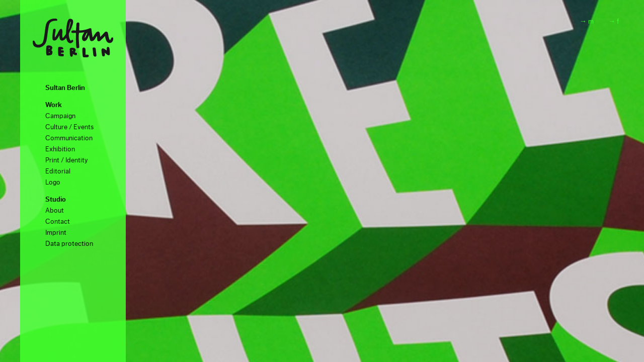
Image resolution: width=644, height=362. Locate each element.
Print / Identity (67, 160)
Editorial (58, 171)
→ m (587, 22)
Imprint (56, 233)
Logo (53, 183)
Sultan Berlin (65, 88)
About (55, 211)
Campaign (60, 116)
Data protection (69, 244)
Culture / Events (69, 127)
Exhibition (60, 149)
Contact (58, 222)
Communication (69, 138)
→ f (614, 22)
